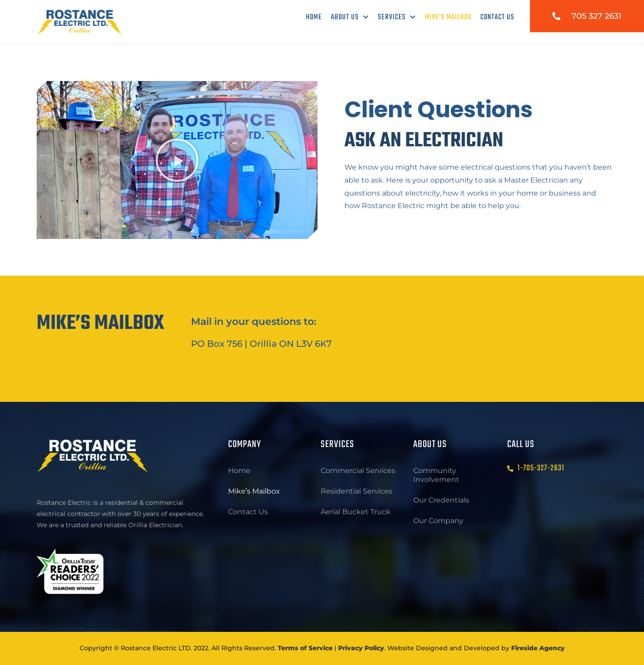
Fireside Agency (538, 648)
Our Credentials (441, 500)
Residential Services (356, 491)
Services (397, 17)
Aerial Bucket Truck (356, 512)
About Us (350, 17)
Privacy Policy (361, 648)
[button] (177, 160)
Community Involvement (436, 475)
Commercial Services (358, 471)
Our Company (438, 521)
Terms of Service (305, 648)
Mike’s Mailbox (448, 17)
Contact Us (497, 17)
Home (314, 17)
